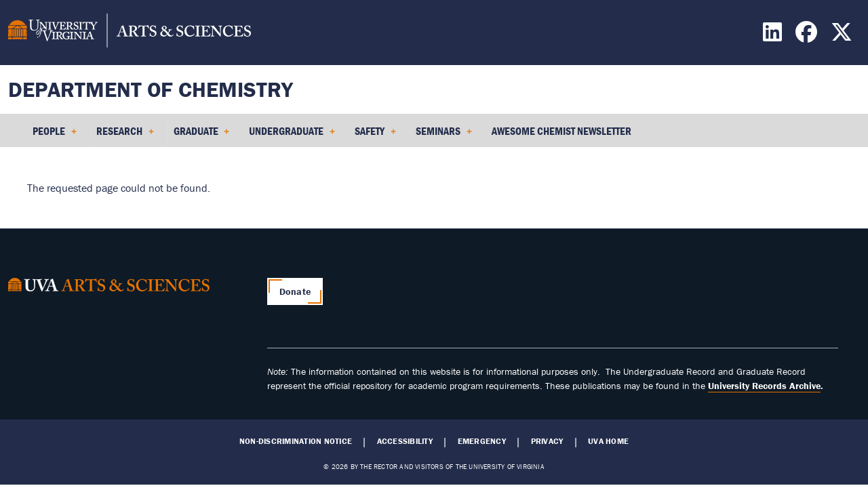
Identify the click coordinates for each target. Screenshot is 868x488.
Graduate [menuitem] (202, 136)
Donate (295, 291)
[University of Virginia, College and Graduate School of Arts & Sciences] (130, 33)
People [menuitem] (55, 136)
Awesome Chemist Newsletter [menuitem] (561, 131)
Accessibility (405, 441)
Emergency (482, 441)
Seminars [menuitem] (444, 136)
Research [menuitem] (125, 136)
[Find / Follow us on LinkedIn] (774, 36)
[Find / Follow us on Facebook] (808, 36)
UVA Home (608, 441)
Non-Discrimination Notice (296, 441)
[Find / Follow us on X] (843, 36)
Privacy (547, 441)
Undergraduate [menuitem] (292, 136)
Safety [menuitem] (375, 136)
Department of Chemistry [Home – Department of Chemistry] (151, 89)
